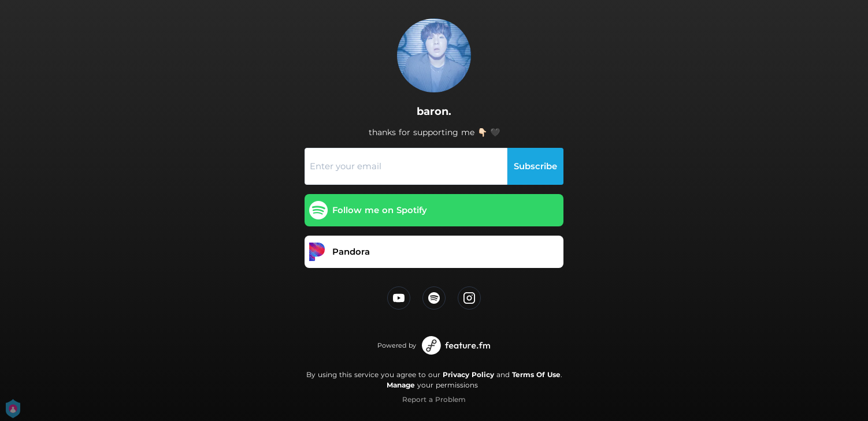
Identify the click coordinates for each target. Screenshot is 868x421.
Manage (401, 385)
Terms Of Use (536, 375)
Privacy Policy (468, 375)
